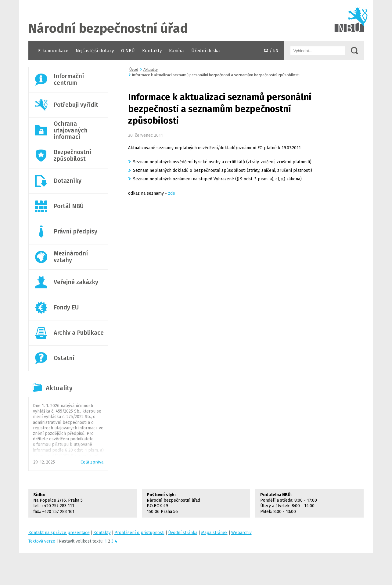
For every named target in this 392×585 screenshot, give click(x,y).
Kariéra (176, 51)
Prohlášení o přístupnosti (139, 533)
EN (276, 51)
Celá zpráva (92, 462)
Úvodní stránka (196, 21)
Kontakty (152, 51)
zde (172, 193)
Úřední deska (206, 51)
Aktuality (59, 388)
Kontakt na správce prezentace (59, 533)
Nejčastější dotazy (95, 51)
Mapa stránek (214, 533)
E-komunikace (53, 51)
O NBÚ (128, 51)
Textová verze (42, 541)
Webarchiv (241, 533)
